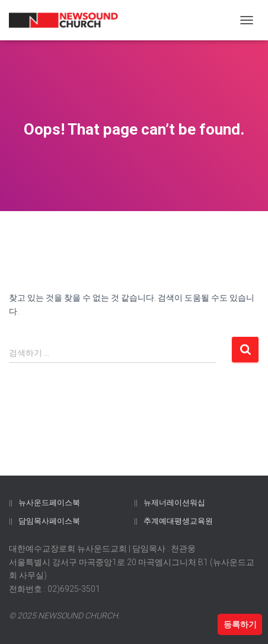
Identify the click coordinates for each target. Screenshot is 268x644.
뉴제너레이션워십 (174, 503)
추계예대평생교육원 (178, 521)
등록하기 (240, 624)
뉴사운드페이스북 (49, 503)
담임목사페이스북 (49, 521)
